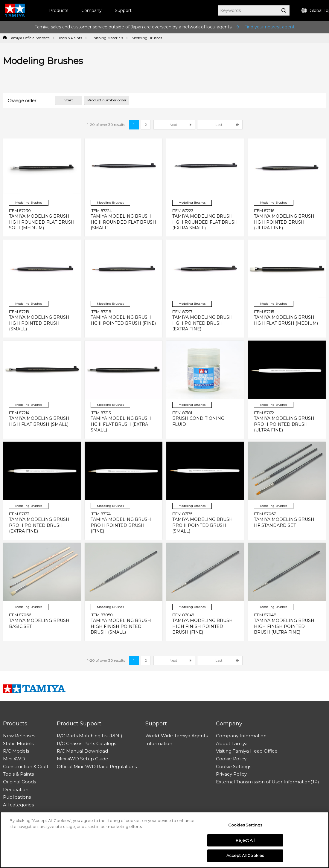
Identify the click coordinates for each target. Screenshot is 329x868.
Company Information (241, 736)
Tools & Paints (70, 38)
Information (159, 743)
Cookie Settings (234, 766)
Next (173, 125)
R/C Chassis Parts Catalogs (86, 743)
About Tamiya (232, 743)
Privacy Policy (231, 774)
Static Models (18, 743)
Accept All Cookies (245, 858)
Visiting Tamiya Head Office (247, 751)
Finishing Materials (107, 38)
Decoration (16, 790)
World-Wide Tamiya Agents (176, 736)
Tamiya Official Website (29, 38)
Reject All (245, 843)
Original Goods (19, 782)
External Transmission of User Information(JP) (268, 782)
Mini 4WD (14, 759)
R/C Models (16, 751)
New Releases (19, 736)
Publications (17, 797)
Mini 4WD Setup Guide (83, 759)
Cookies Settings (245, 827)
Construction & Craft (26, 766)
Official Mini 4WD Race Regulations (97, 766)
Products (59, 10)
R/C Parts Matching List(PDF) (90, 736)
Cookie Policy (231, 759)
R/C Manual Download (82, 751)
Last (219, 125)
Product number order (107, 100)
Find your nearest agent (269, 27)
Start (69, 100)
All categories (18, 805)
